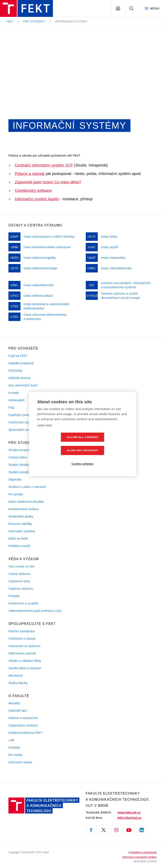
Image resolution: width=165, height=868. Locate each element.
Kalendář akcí (18, 711)
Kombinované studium (24, 509)
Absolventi (15, 676)
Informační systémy (71, 22)
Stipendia (15, 479)
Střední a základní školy (25, 661)
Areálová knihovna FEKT (25, 733)
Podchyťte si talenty (22, 639)
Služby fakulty (18, 683)
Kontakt (14, 393)
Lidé (11, 740)
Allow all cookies (58, 444)
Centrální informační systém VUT (44, 165)
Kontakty (14, 747)
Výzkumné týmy (19, 581)
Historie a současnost (23, 718)
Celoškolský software (33, 191)
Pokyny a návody (30, 174)
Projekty (14, 596)
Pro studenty (35, 22)
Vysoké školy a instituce (25, 668)
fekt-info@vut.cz (129, 818)
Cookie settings (83, 457)
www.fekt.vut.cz (129, 812)
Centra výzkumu (19, 574)
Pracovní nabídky (20, 524)
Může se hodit (18, 539)
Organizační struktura (23, 725)
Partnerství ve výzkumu (24, 646)
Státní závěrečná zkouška (26, 502)
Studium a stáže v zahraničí (27, 487)
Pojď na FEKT (18, 356)
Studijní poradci (19, 472)
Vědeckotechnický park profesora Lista (35, 611)
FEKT (10, 22)
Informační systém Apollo (37, 199)
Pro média (15, 755)
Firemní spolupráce (22, 631)
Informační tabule (20, 762)
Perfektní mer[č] (19, 546)
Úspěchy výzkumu (21, 589)
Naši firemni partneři (22, 653)
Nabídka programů (21, 363)
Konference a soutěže (23, 603)
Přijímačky (15, 371)
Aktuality (14, 703)
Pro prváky (16, 494)
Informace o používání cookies (139, 857)
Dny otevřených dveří (23, 385)
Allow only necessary (107, 444)
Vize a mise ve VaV (22, 566)
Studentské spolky (21, 516)
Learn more (45, 432)
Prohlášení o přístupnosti (143, 852)
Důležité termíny (20, 378)
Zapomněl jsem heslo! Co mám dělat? (48, 182)
